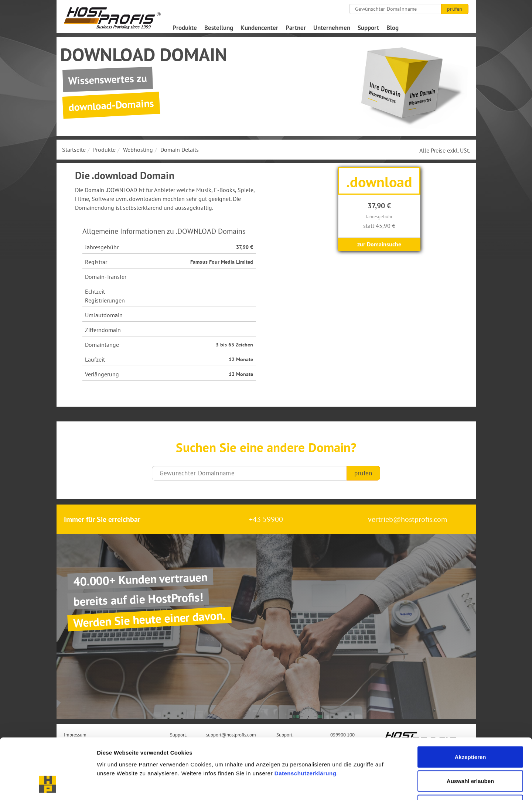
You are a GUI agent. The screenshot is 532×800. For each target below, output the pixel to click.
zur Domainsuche (379, 244)
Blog (393, 28)
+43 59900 (266, 519)
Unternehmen (332, 28)
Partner (296, 28)
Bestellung (219, 28)
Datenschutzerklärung (306, 719)
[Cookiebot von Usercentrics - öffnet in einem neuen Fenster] (48, 786)
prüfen (455, 9)
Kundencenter (259, 28)
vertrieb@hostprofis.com (407, 519)
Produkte (185, 28)
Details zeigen (393, 785)
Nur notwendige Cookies (470, 751)
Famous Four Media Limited (222, 262)
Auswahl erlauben (470, 727)
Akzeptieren (470, 703)
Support (368, 28)
